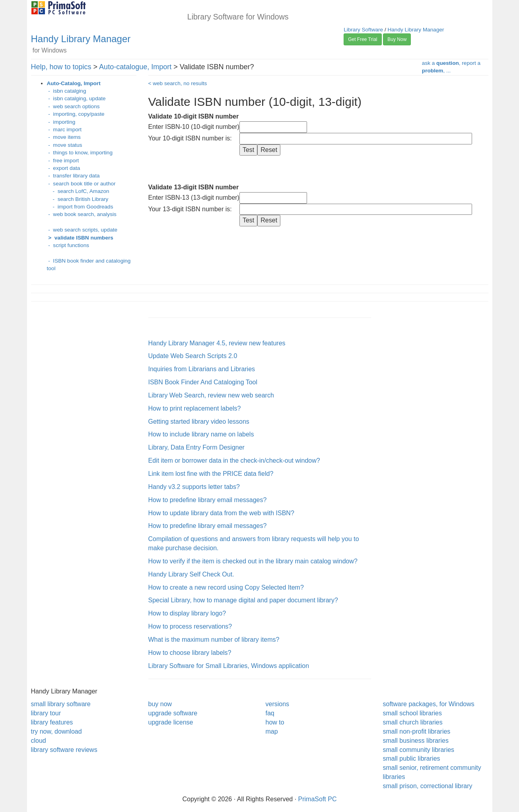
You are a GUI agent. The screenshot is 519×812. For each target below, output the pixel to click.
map (272, 731)
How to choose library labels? (190, 653)
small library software (61, 704)
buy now (160, 704)
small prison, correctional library (428, 786)
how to (275, 722)
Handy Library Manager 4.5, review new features (217, 343)
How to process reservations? (190, 626)
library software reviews (64, 750)
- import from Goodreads (80, 207)
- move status (65, 145)
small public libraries (412, 758)
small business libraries (416, 741)
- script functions (68, 245)
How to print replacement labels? (195, 408)
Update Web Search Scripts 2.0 (193, 356)
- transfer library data (73, 176)
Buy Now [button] (397, 39)
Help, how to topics (61, 67)
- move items (64, 137)
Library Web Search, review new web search (211, 395)
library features (52, 722)
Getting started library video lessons (199, 422)
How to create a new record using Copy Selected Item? (226, 587)
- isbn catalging (67, 91)
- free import (63, 161)
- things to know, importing (80, 153)
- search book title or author (81, 184)
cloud (39, 741)
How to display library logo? (187, 613)
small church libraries (413, 722)
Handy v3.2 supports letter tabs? (194, 487)
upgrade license (171, 722)
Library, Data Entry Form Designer (196, 447)
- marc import (64, 129)
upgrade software (173, 713)
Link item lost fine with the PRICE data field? (211, 474)
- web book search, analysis (82, 214)
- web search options (73, 106)
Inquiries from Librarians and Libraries (202, 369)
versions (278, 704)
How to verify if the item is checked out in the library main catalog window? (253, 561)
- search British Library (78, 199)
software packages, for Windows (429, 704)
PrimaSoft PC (318, 799)
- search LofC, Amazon (78, 191)
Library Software (363, 30)
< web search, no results (178, 83)
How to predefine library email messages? (208, 500)
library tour (46, 713)
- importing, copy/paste (76, 114)
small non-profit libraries (417, 731)
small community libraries (419, 750)
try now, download (56, 731)
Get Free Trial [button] (363, 39)
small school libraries (413, 713)
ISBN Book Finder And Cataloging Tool (203, 382)
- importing (61, 122)
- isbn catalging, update (76, 98)
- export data (64, 168)
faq (270, 713)
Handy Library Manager (81, 39)
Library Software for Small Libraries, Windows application (229, 666)
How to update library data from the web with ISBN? (221, 513)
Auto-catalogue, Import (135, 67)
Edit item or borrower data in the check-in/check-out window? (234, 461)
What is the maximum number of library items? (214, 640)
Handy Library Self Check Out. (191, 574)
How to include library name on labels (201, 434)
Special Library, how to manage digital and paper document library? (243, 600)
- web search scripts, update (82, 230)
